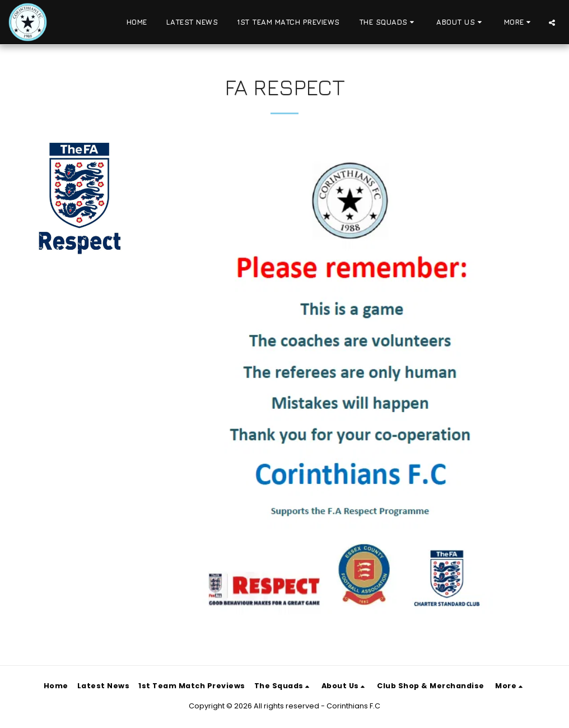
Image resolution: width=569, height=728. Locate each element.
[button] (388, 22)
